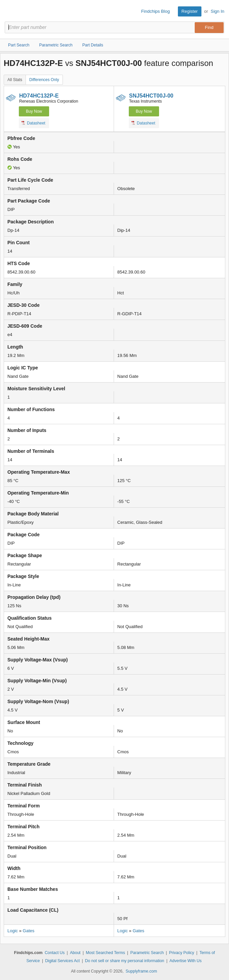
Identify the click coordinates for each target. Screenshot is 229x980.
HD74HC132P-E (39, 96)
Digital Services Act (62, 961)
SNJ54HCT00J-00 (151, 96)
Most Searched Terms (105, 953)
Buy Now (34, 111)
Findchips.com (10, 11)
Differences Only (44, 80)
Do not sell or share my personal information (125, 961)
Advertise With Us (185, 961)
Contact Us (55, 953)
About (75, 953)
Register (190, 11)
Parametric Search (147, 953)
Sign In (218, 11)
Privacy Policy (182, 953)
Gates (29, 931)
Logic (13, 931)
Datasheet (33, 123)
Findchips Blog (156, 11)
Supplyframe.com (141, 971)
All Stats (15, 80)
